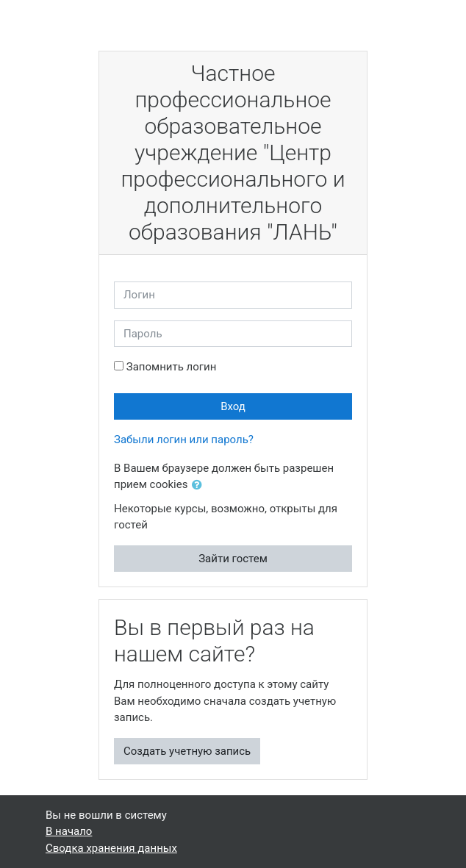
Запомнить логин (172, 367)
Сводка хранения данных (111, 848)
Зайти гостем (233, 559)
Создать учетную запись (187, 751)
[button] (200, 485)
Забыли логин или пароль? (184, 440)
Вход (233, 406)
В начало (69, 831)
